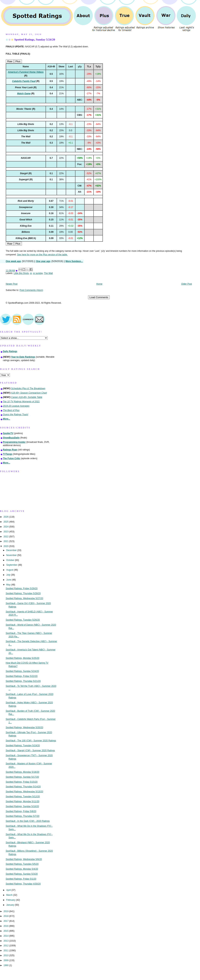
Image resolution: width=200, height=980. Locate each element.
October (11, 560)
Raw (10, 61)
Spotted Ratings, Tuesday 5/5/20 (22, 864)
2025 (6, 522)
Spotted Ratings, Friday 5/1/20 (21, 879)
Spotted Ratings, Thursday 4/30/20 (23, 884)
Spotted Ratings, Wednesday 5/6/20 (24, 859)
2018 (6, 916)
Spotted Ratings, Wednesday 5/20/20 (24, 727)
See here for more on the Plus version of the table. (42, 255)
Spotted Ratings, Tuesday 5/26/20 (23, 620)
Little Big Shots (21, 273)
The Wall (48, 273)
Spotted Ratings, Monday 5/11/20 (23, 801)
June (9, 580)
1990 (6, 965)
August (10, 570)
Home (99, 284)
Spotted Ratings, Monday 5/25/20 (23, 658)
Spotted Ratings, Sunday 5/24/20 (35, 39)
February (11, 900)
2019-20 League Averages (16, 406)
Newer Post (12, 284)
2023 (6, 532)
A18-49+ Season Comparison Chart (29, 393)
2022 (6, 537)
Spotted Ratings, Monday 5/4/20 (22, 869)
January (11, 905)
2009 (6, 960)
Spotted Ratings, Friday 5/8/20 (21, 811)
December (12, 550)
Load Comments (99, 297)
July (9, 575)
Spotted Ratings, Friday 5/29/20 (22, 588)
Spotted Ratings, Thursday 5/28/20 (23, 593)
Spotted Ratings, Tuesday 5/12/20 (23, 797)
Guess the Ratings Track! (16, 415)
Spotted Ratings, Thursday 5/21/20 (23, 681)
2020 (6, 546)
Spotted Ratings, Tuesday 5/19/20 (23, 746)
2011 (6, 951)
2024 (6, 527)
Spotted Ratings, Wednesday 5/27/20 (24, 598)
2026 (6, 517)
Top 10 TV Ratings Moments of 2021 (21, 402)
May (9, 585)
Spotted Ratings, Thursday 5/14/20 (23, 787)
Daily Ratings (10, 351)
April (9, 890)
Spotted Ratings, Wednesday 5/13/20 (24, 792)
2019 (6, 911)
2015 (6, 931)
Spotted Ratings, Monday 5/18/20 (23, 772)
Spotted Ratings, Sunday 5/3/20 (22, 874)
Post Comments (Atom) (31, 290)
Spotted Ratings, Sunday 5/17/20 (22, 777)
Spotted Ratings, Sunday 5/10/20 (22, 806)
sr (31, 273)
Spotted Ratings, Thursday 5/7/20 (23, 816)
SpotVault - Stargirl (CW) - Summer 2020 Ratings (30, 750)
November (12, 555)
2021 (6, 541)
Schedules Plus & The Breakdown (28, 388)
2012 (6, 946)
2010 (6, 955)
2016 (6, 926)
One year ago (43, 261)
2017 (6, 921)
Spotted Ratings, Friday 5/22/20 (22, 676)
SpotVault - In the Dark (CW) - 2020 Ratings (28, 821)
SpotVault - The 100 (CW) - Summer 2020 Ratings (31, 741)
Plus (18, 61)
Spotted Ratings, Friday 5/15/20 (22, 782)
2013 (6, 941)
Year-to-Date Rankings (23, 357)
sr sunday (38, 273)
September (12, 565)
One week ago (13, 261)
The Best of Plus (11, 410)
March (10, 895)
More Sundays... (74, 261)
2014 (6, 936)
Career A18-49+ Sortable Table (27, 397)
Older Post (186, 284)
